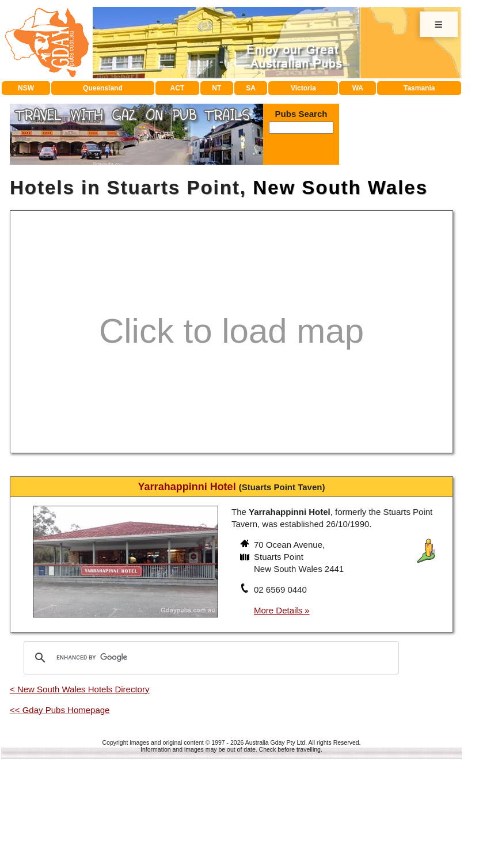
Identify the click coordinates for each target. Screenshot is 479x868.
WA (358, 88)
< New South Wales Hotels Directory (79, 689)
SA (251, 88)
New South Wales (340, 187)
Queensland (103, 88)
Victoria (303, 88)
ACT (178, 88)
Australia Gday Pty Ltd (275, 742)
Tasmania (419, 88)
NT (216, 88)
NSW (26, 88)
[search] (210, 658)
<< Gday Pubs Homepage (60, 710)
